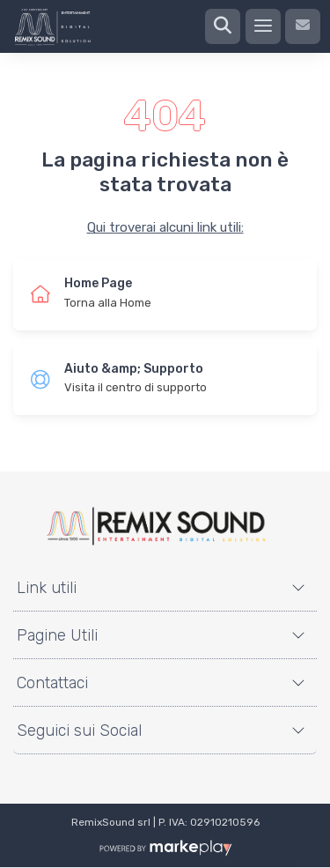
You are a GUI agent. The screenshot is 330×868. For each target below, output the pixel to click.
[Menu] (263, 26)
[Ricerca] (223, 26)
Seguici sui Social (79, 731)
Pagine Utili (57, 635)
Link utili (47, 588)
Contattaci (52, 683)
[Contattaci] (303, 26)
